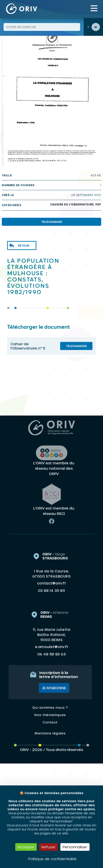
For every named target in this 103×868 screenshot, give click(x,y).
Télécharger (52, 222)
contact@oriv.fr (51, 583)
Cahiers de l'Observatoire (72, 204)
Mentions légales (50, 733)
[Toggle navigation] (94, 8)
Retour (24, 245)
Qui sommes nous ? (50, 707)
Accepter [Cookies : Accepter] (26, 847)
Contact (50, 722)
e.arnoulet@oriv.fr (52, 647)
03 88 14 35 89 (51, 591)
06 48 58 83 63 (51, 654)
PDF (98, 204)
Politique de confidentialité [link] (52, 859)
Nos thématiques (50, 715)
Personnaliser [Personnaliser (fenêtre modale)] (75, 847)
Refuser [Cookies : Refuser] (49, 847)
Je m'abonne (54, 688)
